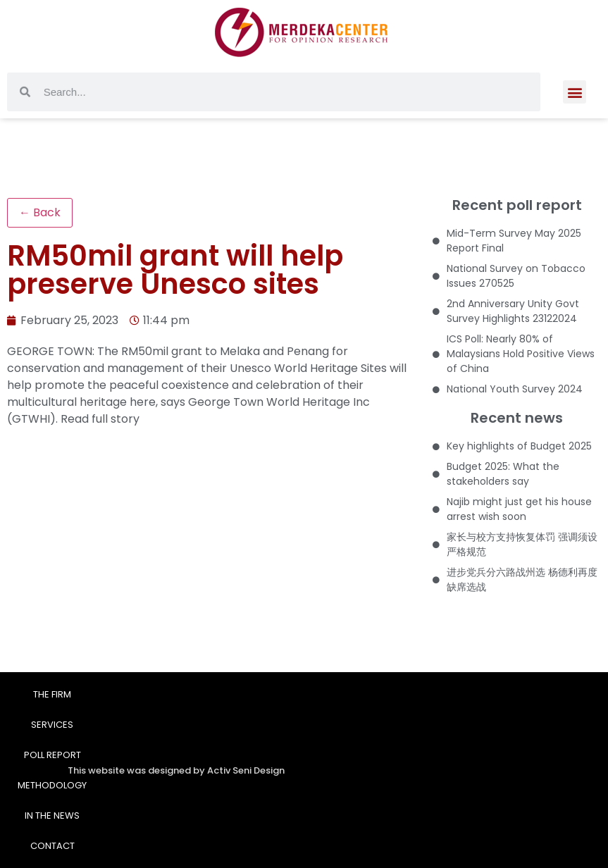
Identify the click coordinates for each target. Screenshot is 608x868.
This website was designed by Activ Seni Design (176, 770)
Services (52, 725)
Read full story (100, 419)
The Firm (52, 694)
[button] (575, 80)
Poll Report (52, 755)
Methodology (52, 785)
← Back (40, 212)
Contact (52, 846)
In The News (52, 816)
